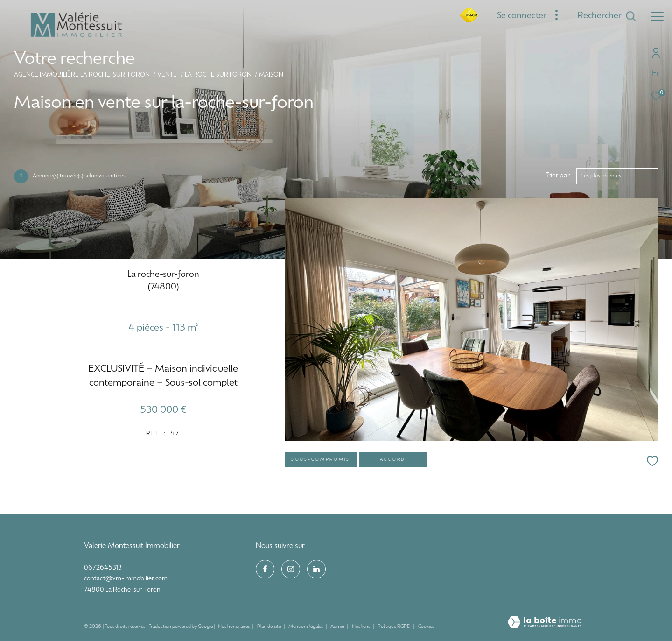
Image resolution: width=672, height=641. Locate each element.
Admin (338, 627)
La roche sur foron (218, 75)
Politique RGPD (394, 627)
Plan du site (269, 627)
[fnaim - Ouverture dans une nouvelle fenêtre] (469, 21)
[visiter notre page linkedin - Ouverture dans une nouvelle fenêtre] (316, 569)
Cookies (426, 627)
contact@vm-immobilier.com (126, 579)
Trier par (558, 176)
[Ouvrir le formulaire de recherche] (607, 16)
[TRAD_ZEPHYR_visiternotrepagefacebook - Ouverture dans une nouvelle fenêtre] (265, 569)
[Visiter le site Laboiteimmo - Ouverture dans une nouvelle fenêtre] (544, 623)
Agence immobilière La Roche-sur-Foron (82, 75)
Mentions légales (306, 627)
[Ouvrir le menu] (657, 16)
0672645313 (103, 568)
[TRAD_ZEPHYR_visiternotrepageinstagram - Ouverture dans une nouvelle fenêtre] (291, 569)
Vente (167, 75)
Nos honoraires (234, 627)
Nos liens (361, 627)
